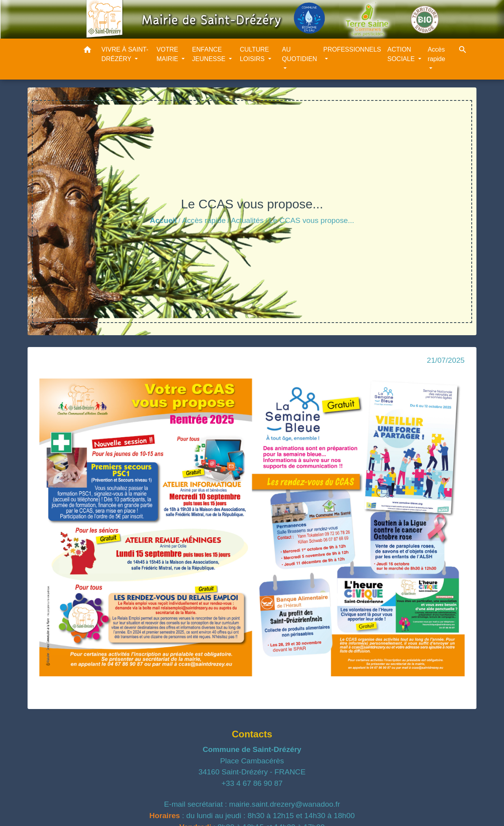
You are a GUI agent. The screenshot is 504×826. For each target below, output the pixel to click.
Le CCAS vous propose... (312, 220)
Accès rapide (204, 220)
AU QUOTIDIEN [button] (299, 54)
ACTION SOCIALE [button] (402, 54)
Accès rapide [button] (436, 54)
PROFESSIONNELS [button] (352, 49)
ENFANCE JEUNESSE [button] (210, 54)
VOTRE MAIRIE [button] (168, 54)
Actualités (247, 220)
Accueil (163, 220)
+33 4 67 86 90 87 (252, 783)
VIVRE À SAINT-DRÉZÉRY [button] (125, 54)
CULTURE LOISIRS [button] (254, 54)
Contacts (252, 734)
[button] (87, 51)
